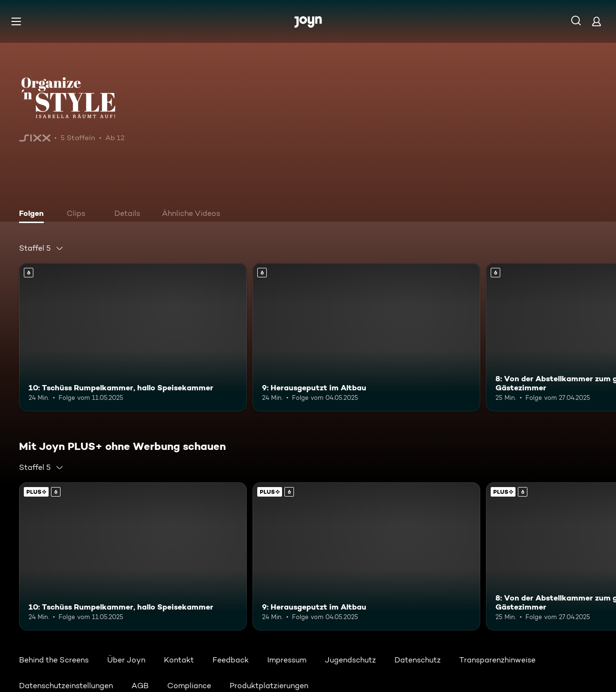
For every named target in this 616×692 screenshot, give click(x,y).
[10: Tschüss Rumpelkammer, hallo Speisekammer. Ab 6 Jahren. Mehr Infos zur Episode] (133, 337)
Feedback (231, 660)
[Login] (596, 21)
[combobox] (41, 248)
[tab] (34, 214)
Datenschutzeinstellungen (66, 686)
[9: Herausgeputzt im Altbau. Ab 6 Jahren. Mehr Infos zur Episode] (366, 337)
